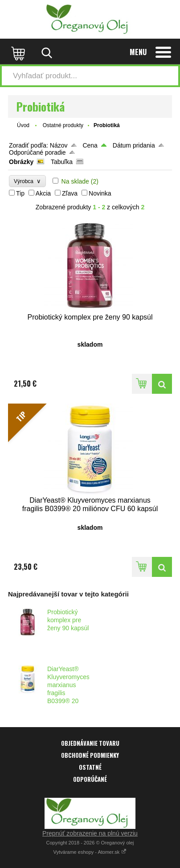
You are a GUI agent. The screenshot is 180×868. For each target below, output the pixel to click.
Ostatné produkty (63, 125)
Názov (59, 145)
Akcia (43, 193)
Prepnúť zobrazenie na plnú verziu (90, 833)
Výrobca (27, 181)
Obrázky (21, 162)
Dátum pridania (134, 145)
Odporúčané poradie (37, 152)
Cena (90, 145)
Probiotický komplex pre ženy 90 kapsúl (68, 620)
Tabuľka (62, 162)
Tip (20, 193)
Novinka (100, 193)
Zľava (70, 193)
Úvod (23, 125)
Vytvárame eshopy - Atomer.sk (90, 852)
